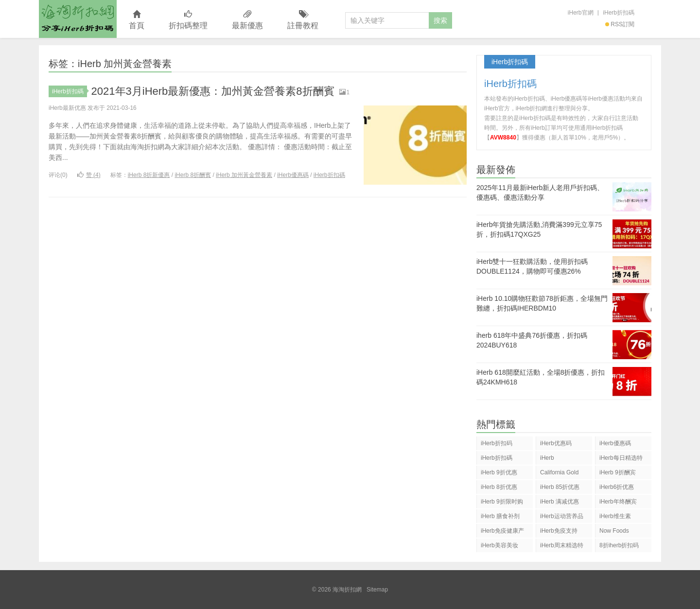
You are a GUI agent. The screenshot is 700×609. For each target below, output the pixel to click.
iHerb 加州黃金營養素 (244, 175)
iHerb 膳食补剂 (500, 516)
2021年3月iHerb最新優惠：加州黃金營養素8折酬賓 (213, 91)
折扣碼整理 (188, 20)
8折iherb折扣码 (619, 545)
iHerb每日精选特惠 (621, 460)
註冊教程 (303, 20)
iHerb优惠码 (556, 443)
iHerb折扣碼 (619, 13)
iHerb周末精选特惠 (562, 547)
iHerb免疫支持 (559, 531)
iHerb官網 (581, 13)
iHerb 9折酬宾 (618, 472)
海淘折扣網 (78, 19)
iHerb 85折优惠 (560, 487)
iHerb (547, 458)
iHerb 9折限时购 (502, 502)
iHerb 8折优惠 (499, 487)
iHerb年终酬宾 (618, 502)
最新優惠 (247, 20)
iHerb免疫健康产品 (502, 532)
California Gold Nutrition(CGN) (559, 474)
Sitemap (377, 590)
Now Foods (614, 531)
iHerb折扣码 (497, 443)
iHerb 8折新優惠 (149, 175)
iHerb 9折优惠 (499, 472)
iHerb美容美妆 (499, 545)
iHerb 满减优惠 (560, 502)
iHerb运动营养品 (562, 516)
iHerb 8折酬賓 (193, 175)
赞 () (89, 175)
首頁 (137, 20)
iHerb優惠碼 (293, 175)
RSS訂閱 (620, 24)
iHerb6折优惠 (617, 487)
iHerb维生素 (615, 516)
